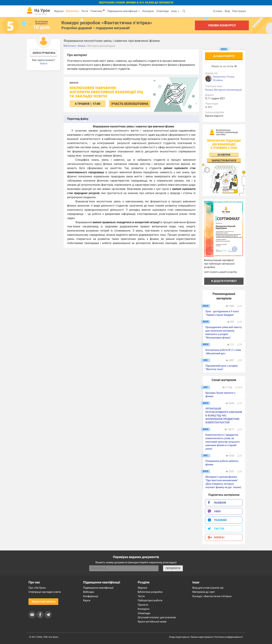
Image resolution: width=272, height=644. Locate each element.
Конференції (91, 596)
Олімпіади (144, 613)
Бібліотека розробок (150, 592)
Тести (85, 11)
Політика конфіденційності (229, 637)
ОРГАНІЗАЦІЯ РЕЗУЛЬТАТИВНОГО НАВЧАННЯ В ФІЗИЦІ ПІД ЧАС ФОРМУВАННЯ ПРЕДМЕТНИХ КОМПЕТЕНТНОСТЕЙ (224, 416)
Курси (87, 600)
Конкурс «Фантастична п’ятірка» (212, 596)
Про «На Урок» (37, 588)
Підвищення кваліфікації (124, 11)
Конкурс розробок (107, 23)
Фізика (209, 90)
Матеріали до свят (204, 592)
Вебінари (89, 592)
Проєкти (143, 605)
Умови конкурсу (222, 25)
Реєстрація (239, 11)
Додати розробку (224, 281)
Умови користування (202, 637)
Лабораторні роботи (150, 600)
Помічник (98, 11)
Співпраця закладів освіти (45, 592)
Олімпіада (162, 11)
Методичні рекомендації (228, 90)
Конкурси (148, 11)
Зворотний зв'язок (43, 602)
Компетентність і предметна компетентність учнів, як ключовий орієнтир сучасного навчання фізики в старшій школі (223, 442)
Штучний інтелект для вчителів (157, 617)
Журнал (59, 11)
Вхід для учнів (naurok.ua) (208, 588)
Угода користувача (179, 637)
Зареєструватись (44, 53)
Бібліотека (72, 11)
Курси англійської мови (152, 622)
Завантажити (224, 56)
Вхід (227, 11)
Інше (175, 11)
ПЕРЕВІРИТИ (173, 568)
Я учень (218, 11)
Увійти (43, 64)
